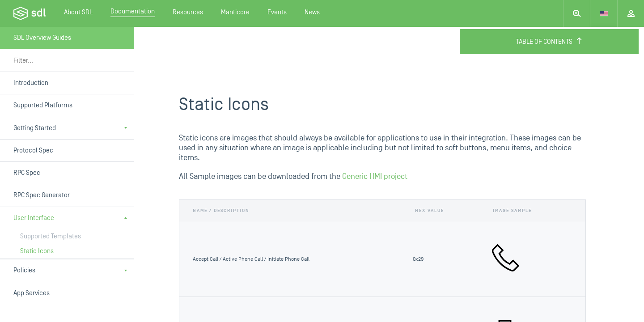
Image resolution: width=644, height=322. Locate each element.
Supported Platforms (43, 105)
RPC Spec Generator (42, 195)
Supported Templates (51, 236)
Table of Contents (549, 42)
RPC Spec (27, 173)
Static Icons (37, 251)
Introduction (31, 83)
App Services (32, 293)
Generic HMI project (375, 176)
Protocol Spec (33, 150)
